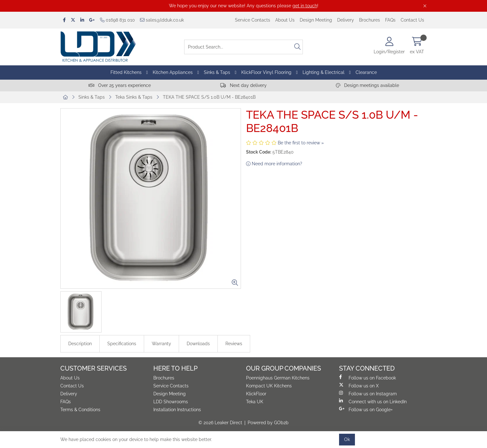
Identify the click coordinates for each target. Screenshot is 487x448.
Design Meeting (316, 20)
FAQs (390, 20)
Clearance (366, 72)
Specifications (122, 344)
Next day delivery (244, 85)
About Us (285, 20)
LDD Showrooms (171, 402)
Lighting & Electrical (324, 72)
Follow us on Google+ (366, 409)
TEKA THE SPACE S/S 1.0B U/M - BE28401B (209, 97)
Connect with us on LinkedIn (373, 401)
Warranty (161, 344)
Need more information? (274, 164)
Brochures (370, 20)
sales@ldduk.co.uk (162, 20)
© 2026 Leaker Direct (220, 423)
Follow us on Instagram (368, 393)
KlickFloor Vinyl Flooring (266, 72)
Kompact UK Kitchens (269, 386)
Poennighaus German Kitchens (278, 378)
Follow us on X (359, 385)
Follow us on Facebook (367, 378)
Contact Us (412, 20)
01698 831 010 (117, 20)
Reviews (234, 344)
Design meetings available (367, 85)
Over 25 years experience (120, 85)
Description (80, 344)
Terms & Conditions (80, 410)
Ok (347, 439)
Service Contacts (253, 20)
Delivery (346, 20)
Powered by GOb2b (268, 423)
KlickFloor (256, 394)
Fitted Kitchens (126, 72)
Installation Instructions (177, 410)
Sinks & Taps (217, 72)
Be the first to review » (301, 143)
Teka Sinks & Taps (134, 97)
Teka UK (255, 402)
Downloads (198, 344)
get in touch (305, 6)
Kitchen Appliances (173, 72)
